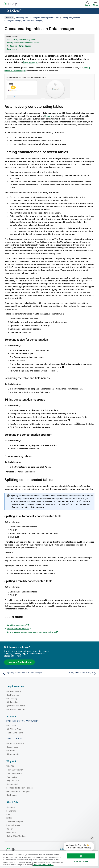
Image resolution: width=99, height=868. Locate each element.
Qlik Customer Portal (16, 706)
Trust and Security (15, 770)
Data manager (30, 62)
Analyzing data (22, 18)
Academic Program (15, 822)
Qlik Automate (13, 754)
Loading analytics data (71, 18)
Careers (10, 829)
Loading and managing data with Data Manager (23, 21)
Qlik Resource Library (16, 709)
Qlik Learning (12, 702)
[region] (49, 859)
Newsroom (11, 832)
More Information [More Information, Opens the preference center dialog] (81, 861)
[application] (77, 847)
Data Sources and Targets (18, 791)
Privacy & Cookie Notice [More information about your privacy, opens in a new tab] (43, 865)
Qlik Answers (12, 747)
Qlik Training (12, 699)
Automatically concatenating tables (22, 39)
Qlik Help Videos (14, 691)
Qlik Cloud (14, 11)
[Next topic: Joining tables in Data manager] (74, 673)
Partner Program (14, 825)
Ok (81, 856)
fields (48, 116)
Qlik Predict (12, 750)
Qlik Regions (12, 795)
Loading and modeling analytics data (45, 18)
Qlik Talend (11, 726)
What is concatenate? (17, 625)
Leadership (11, 811)
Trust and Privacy (14, 773)
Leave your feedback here (19, 662)
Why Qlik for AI (13, 781)
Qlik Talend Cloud (14, 729)
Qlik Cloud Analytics (15, 743)
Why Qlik (10, 766)
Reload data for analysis (18, 629)
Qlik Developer (13, 695)
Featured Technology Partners (20, 788)
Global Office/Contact (16, 836)
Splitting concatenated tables (19, 46)
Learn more (12, 49)
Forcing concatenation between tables (23, 43)
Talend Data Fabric (15, 733)
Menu (95, 5)
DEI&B (9, 818)
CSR (8, 814)
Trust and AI (12, 777)
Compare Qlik (13, 784)
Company (11, 807)
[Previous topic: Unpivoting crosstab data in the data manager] (25, 673)
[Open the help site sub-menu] (4, 11)
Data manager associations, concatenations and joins (31, 632)
